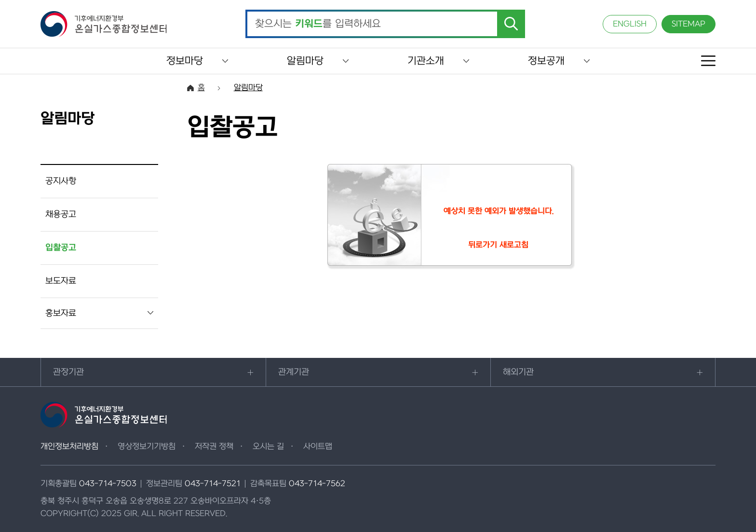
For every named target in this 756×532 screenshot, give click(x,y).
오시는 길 (268, 447)
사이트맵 (318, 447)
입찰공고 (61, 248)
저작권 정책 (214, 447)
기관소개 (426, 61)
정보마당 (185, 61)
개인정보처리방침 (69, 447)
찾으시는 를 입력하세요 (318, 24)
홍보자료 (61, 313)
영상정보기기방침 (147, 447)
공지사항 (61, 181)
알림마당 (305, 61)
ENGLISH (630, 24)
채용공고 (61, 214)
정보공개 (546, 61)
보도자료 (61, 281)
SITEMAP (688, 24)
